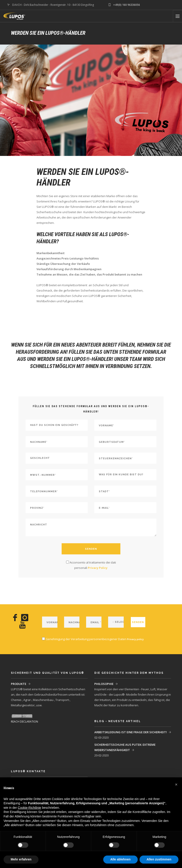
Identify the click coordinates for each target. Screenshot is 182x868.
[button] (176, 784)
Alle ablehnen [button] (120, 859)
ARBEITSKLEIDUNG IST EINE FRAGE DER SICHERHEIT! (131, 732)
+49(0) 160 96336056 (127, 5)
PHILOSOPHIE (104, 684)
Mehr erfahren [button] (21, 859)
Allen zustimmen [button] (159, 859)
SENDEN (91, 549)
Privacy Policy (98, 568)
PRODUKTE (19, 684)
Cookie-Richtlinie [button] (29, 808)
